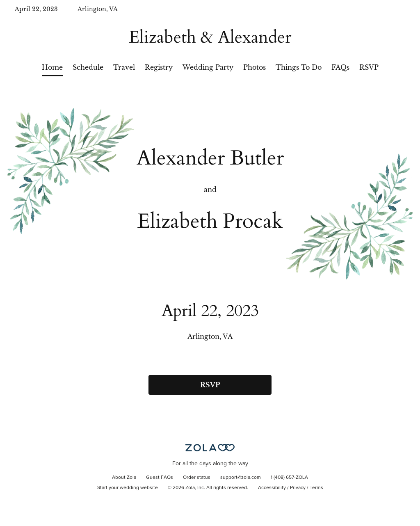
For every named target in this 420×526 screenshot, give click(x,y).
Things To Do (299, 67)
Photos (255, 67)
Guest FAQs (160, 478)
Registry (159, 67)
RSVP (369, 67)
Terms (316, 488)
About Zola (124, 478)
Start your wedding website (128, 488)
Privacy (298, 488)
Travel (124, 67)
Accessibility (272, 488)
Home (52, 67)
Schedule (88, 67)
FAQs (340, 67)
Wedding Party (208, 67)
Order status (197, 478)
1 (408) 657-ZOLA (289, 478)
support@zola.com (241, 478)
